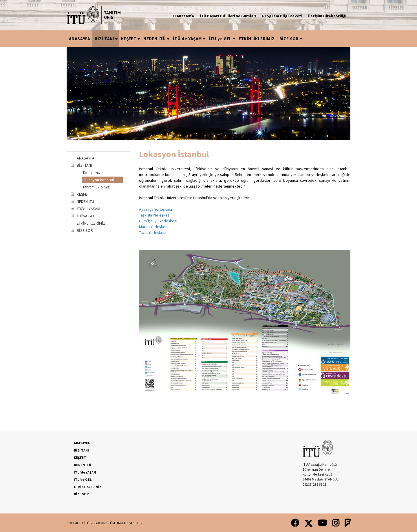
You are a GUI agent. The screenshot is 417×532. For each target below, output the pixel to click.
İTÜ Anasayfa (182, 16)
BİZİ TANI (107, 39)
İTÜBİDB (90, 523)
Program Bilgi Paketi (282, 16)
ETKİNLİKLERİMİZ (257, 39)
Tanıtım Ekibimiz (96, 187)
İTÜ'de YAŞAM (190, 39)
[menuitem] (79, 39)
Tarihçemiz (92, 173)
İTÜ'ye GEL (223, 39)
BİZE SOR (291, 39)
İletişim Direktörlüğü (328, 16)
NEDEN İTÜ (157, 39)
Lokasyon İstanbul (98, 180)
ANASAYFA (79, 39)
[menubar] (185, 39)
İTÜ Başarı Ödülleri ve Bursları (228, 16)
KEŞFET (131, 39)
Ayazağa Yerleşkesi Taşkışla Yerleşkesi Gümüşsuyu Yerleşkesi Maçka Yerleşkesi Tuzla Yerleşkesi (158, 221)
